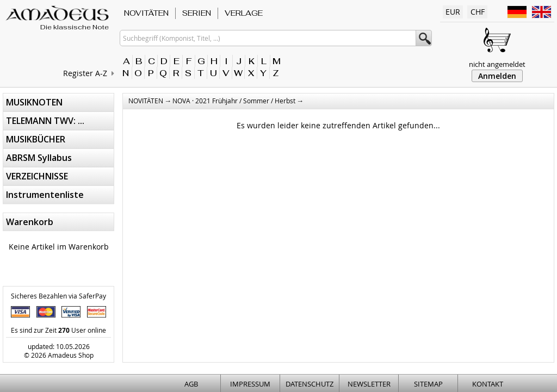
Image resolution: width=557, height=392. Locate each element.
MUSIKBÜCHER (36, 139)
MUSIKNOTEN (34, 102)
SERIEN (197, 13)
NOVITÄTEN (146, 13)
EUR (453, 12)
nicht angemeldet (497, 64)
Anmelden (497, 76)
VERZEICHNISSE (37, 176)
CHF (478, 12)
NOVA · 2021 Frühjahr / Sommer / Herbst (234, 101)
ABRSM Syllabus (39, 158)
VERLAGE (244, 13)
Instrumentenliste (45, 195)
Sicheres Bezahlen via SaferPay (58, 296)
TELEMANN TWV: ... (45, 121)
